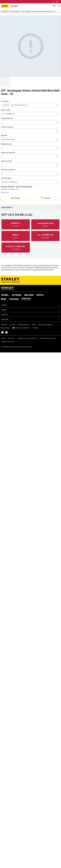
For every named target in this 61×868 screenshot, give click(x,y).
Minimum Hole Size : (8, 170)
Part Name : (5, 101)
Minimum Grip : (7, 161)
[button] (54, 2)
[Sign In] (54, 6)
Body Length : (6, 110)
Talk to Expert (16, 198)
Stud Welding (5, 12)
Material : (4, 135)
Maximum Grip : (7, 144)
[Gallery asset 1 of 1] (5, 82)
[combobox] (2, 105)
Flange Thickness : (7, 127)
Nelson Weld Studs (15, 12)
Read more (5, 192)
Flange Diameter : (7, 118)
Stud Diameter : (7, 178)
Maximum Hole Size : (8, 153)
